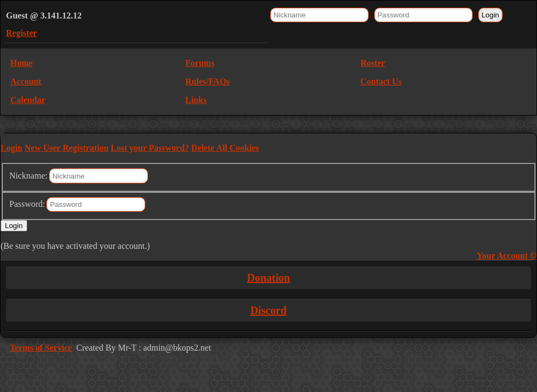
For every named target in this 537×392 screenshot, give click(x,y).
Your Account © (507, 256)
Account (26, 81)
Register (22, 33)
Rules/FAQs (207, 81)
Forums (200, 63)
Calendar (28, 100)
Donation (269, 278)
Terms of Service (41, 348)
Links (196, 100)
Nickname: (28, 176)
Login (11, 148)
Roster (373, 63)
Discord (269, 310)
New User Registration (66, 148)
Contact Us (381, 81)
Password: (27, 204)
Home (22, 63)
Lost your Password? (150, 148)
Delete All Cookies (225, 148)
